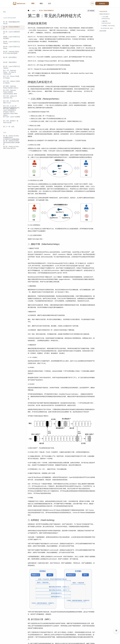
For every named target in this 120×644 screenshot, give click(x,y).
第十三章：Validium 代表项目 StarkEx (11, 82)
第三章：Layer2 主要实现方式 (12, 33)
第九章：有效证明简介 (10, 62)
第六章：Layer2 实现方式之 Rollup (12, 47)
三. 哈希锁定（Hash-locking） (108, 26)
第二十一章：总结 (9, 127)
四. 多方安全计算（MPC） (107, 28)
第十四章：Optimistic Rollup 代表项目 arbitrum (11, 87)
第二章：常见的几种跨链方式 (11, 28)
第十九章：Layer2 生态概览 (12, 117)
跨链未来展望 (103, 31)
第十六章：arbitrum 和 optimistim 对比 (10, 97)
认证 (49, 3)
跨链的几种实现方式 (104, 14)
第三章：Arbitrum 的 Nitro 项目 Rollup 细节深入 (11, 147)
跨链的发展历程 (103, 11)
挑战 (41, 3)
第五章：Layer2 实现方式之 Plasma (12, 43)
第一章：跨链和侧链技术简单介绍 (11, 23)
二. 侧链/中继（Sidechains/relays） (106, 22)
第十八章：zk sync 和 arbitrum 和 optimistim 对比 (11, 107)
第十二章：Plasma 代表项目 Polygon (11, 77)
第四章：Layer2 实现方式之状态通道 (12, 38)
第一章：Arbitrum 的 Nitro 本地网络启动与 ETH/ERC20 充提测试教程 (11, 138)
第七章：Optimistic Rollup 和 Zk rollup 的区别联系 (11, 52)
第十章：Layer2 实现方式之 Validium (12, 67)
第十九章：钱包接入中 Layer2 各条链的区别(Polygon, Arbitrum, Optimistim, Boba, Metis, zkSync (11, 112)
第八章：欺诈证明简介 (10, 57)
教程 (33, 3)
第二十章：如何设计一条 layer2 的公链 (11, 122)
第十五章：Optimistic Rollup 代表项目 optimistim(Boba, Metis (10, 92)
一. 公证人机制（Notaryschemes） (106, 18)
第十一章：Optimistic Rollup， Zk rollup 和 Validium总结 (10, 72)
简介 (5, 12)
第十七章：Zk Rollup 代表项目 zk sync (11, 102)
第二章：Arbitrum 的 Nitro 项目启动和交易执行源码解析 (11, 142)
